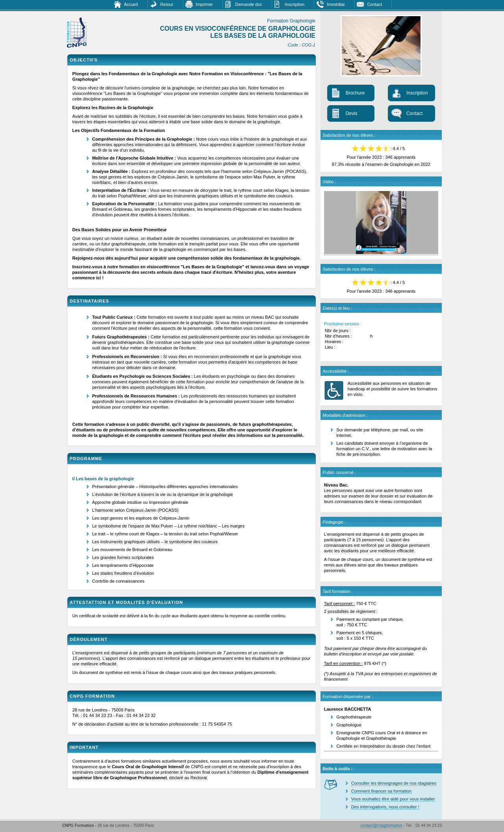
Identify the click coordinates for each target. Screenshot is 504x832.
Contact (374, 4)
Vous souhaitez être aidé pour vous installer (393, 799)
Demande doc (249, 4)
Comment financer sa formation (381, 791)
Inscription (295, 4)
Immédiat (336, 4)
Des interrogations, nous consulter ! (385, 807)
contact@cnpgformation (382, 825)
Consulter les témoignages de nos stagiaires (394, 783)
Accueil (131, 4)
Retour (167, 4)
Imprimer (204, 4)
